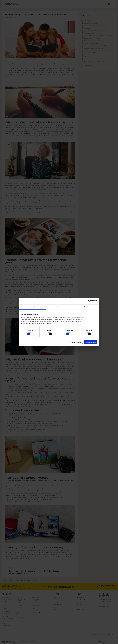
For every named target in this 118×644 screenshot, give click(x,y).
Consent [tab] (32, 307)
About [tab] (86, 307)
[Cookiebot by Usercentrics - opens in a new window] (90, 301)
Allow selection (77, 342)
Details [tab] (59, 307)
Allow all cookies (91, 342)
